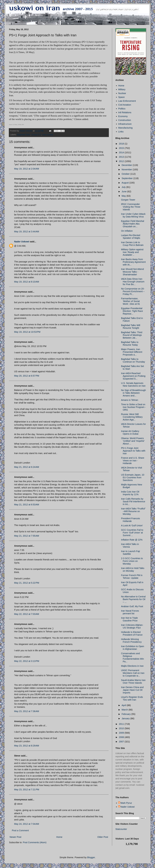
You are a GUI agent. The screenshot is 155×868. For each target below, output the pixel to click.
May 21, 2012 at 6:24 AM (27, 467)
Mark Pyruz (126, 803)
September (127, 178)
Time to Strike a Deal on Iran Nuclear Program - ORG (133, 407)
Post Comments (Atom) (35, 842)
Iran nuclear (48, 135)
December (127, 165)
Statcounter (121, 829)
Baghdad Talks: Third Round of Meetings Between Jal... (132, 335)
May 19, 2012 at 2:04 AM (27, 169)
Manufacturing (125, 128)
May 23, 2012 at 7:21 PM (27, 790)
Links (121, 132)
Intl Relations (125, 112)
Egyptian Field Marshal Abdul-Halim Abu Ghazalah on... (133, 224)
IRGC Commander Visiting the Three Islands (131, 207)
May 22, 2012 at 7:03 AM (27, 614)
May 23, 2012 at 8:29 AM (27, 746)
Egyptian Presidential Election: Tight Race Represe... (132, 311)
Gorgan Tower (128, 200)
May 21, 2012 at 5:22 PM (27, 583)
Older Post (103, 837)
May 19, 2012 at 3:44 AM (27, 232)
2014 (122, 152)
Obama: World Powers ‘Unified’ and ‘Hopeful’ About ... (133, 441)
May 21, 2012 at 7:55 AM (27, 536)
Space (121, 97)
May (124, 196)
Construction (125, 120)
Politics (122, 109)
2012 (122, 161)
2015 (122, 148)
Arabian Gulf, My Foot (132, 606)
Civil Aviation (125, 105)
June (124, 191)
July (124, 187)
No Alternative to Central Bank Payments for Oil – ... (133, 599)
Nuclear (122, 93)
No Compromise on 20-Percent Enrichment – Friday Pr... (133, 291)
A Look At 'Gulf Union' (132, 526)
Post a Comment (20, 830)
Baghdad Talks (24, 135)
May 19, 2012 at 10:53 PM (27, 332)
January (126, 718)
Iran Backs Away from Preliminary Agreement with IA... (133, 262)
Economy (123, 116)
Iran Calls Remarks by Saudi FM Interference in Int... (133, 501)
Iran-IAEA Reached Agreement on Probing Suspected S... (133, 376)
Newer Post (15, 837)
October (126, 174)
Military (122, 89)
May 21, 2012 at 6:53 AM (27, 505)
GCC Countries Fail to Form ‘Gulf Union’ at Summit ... (132, 533)
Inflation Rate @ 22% (132, 540)
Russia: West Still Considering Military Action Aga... (132, 417)
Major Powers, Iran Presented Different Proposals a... (132, 352)
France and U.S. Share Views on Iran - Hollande (133, 461)
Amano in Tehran (130, 400)
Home (59, 837)
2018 (122, 144)
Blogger (91, 857)
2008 (122, 737)
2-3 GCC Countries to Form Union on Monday (132, 561)
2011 (122, 724)
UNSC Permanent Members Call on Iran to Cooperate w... (133, 673)
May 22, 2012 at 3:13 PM (27, 661)
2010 (122, 728)
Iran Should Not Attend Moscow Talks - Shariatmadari (132, 272)
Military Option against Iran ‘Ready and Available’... (132, 252)
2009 (122, 733)
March (125, 710)
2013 (122, 157)
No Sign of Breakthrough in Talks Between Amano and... (133, 393)
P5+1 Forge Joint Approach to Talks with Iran (133, 451)
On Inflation (127, 231)
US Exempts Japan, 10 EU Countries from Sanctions (133, 477)
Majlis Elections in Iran (132, 666)
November (127, 169)
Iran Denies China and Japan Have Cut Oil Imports (132, 690)
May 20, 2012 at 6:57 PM (27, 376)
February (126, 714)
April (124, 705)
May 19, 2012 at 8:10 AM (27, 282)
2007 (122, 742)
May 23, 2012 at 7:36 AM (27, 711)
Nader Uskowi (22, 242)
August (125, 183)
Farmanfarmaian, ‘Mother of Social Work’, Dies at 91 (131, 301)
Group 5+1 (36, 135)
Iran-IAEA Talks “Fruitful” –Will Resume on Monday (133, 511)
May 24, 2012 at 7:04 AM (27, 824)
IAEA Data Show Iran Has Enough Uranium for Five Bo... (133, 282)
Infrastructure (125, 124)
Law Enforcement (127, 101)
